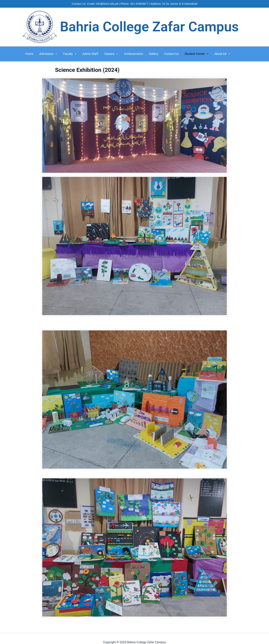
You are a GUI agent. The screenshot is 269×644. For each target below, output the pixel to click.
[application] (55, 54)
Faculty (70, 54)
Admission (48, 54)
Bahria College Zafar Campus (149, 27)
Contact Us (171, 54)
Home (29, 54)
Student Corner (197, 54)
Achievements (134, 54)
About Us (222, 54)
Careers (111, 54)
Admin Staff (90, 54)
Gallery (153, 54)
